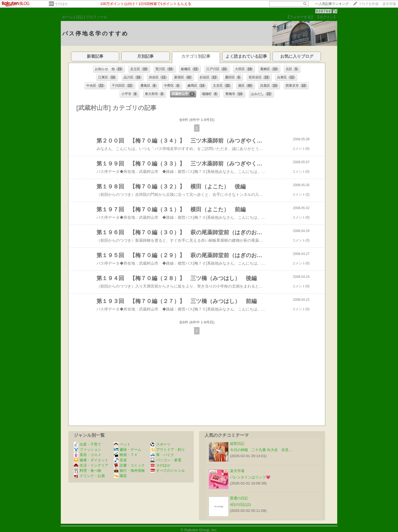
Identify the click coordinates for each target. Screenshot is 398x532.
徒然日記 (237, 443)
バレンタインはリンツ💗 (250, 477)
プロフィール (96, 17)
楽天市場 (389, 4)
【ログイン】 (326, 17)
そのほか (61, 4)
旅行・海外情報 (129, 471)
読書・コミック (129, 465)
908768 (324, 11)
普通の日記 (239, 498)
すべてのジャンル (168, 471)
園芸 (120, 476)
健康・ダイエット (91, 460)
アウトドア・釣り (168, 450)
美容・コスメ (87, 455)
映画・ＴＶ (126, 455)
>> (332, 4)
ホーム (67, 17)
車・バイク (162, 455)
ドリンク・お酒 (89, 476)
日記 (79, 17)
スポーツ (160, 444)
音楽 (120, 460)
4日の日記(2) (240, 505)
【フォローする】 (300, 17)
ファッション (87, 450)
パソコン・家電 (166, 460)
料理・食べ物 (87, 471)
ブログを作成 (368, 4)
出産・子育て (87, 444)
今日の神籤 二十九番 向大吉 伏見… (261, 450)
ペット (122, 444)
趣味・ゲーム (128, 450)
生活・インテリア (91, 465)
